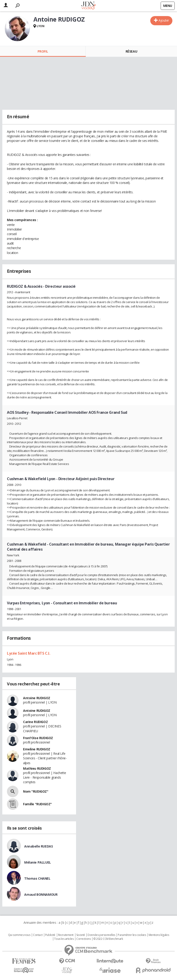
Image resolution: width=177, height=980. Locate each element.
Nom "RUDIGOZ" (36, 791)
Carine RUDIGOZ (35, 722)
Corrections (83, 939)
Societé (81, 935)
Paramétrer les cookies (132, 935)
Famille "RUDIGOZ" (37, 804)
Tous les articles (64, 939)
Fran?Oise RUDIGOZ (38, 738)
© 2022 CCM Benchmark (108, 939)
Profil (43, 51)
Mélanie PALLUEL (38, 862)
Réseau (131, 51)
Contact (38, 935)
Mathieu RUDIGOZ (37, 768)
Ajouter (164, 20)
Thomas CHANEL (37, 878)
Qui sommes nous (19, 935)
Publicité (50, 935)
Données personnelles (101, 935)
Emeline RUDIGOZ (37, 749)
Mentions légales (159, 935)
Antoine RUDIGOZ (37, 698)
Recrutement (66, 935)
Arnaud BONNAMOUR (41, 894)
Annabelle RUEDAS (38, 846)
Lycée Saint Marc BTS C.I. (29, 653)
